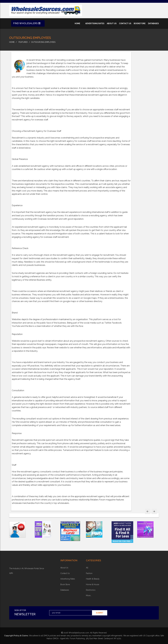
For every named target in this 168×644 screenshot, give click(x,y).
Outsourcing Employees (43, 42)
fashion (89, 573)
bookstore (140, 23)
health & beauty (93, 579)
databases (153, 23)
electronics (91, 590)
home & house (93, 584)
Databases (65, 590)
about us (112, 23)
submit (100, 613)
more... (89, 595)
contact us (125, 23)
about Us (64, 568)
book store (65, 584)
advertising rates (95, 23)
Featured (23, 42)
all (87, 568)
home (77, 23)
